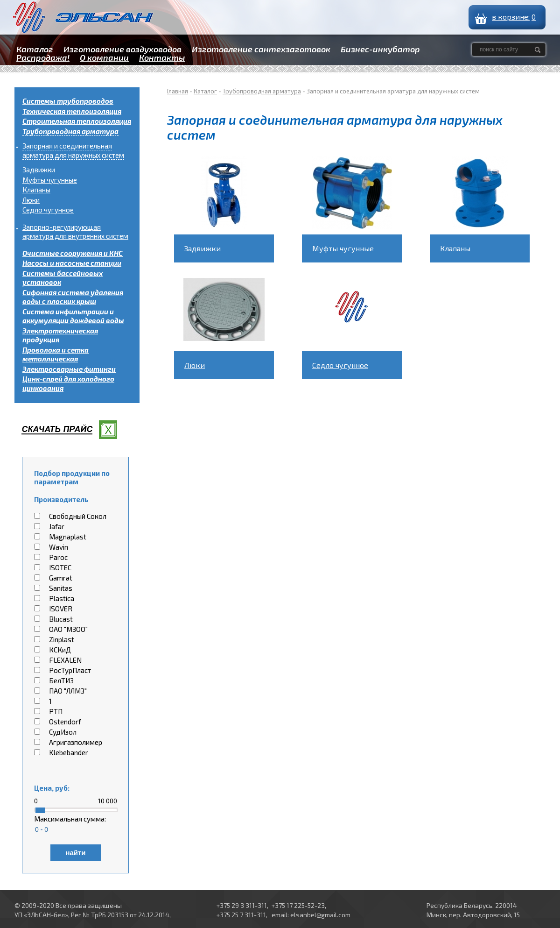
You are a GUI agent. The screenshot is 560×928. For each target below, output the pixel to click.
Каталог (35, 49)
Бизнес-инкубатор (380, 49)
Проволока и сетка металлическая (56, 354)
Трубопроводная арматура (70, 131)
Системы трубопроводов (68, 101)
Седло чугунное (48, 210)
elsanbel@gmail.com (320, 915)
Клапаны (36, 190)
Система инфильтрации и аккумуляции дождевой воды (73, 316)
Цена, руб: (52, 788)
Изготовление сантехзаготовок (261, 49)
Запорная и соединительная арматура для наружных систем (73, 150)
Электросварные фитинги (69, 369)
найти (75, 853)
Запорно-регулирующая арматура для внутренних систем (75, 232)
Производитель (61, 499)
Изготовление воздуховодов (122, 49)
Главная (178, 91)
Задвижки (39, 170)
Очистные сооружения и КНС (73, 253)
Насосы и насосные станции (72, 263)
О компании (104, 57)
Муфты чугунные (50, 180)
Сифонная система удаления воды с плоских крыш (73, 297)
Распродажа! (43, 57)
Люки (31, 200)
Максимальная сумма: (70, 819)
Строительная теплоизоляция (77, 121)
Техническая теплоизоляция (72, 111)
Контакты (162, 57)
